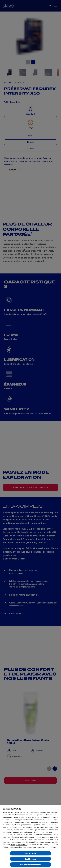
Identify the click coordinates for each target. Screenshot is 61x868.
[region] (31, 836)
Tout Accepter (31, 853)
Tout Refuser (31, 859)
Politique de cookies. (19, 845)
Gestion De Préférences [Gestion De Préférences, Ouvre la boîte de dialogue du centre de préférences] (30, 864)
